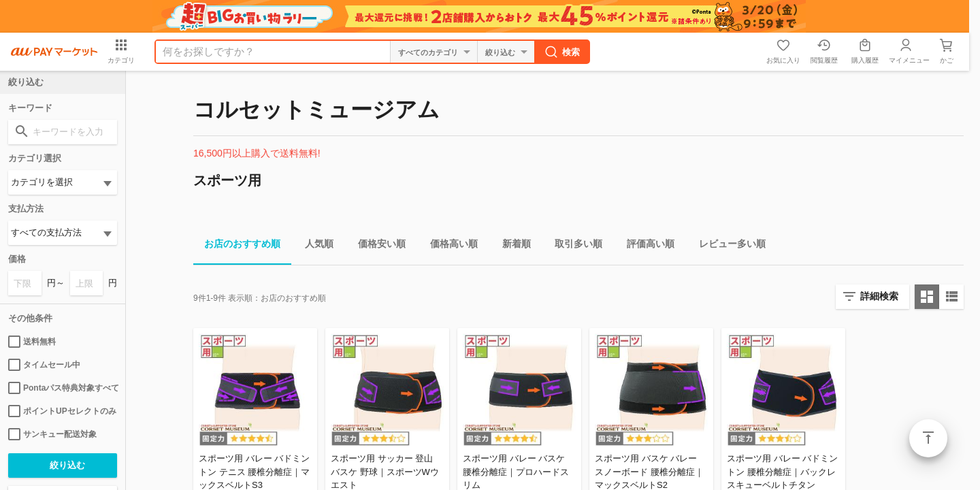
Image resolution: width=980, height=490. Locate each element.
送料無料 (32, 342)
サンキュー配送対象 (52, 434)
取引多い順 (573, 246)
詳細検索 (879, 296)
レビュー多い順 (727, 246)
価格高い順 (448, 246)
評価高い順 (645, 246)
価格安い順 (376, 246)
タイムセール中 (44, 365)
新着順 (511, 246)
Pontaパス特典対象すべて (63, 388)
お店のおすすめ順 (237, 246)
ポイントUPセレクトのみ (62, 411)
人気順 (314, 246)
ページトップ (928, 438)
